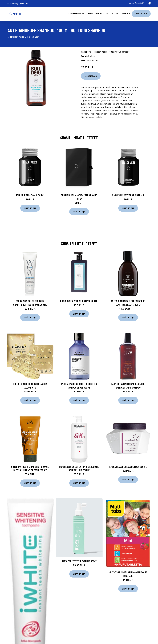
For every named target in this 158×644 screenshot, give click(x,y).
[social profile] (27, 3)
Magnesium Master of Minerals (128, 195)
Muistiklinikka (76, 14)
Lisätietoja (91, 76)
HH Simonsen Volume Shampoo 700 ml (79, 301)
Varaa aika (141, 14)
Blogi (115, 14)
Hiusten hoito (17, 37)
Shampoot (125, 52)
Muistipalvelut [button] (97, 14)
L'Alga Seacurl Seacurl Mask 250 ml (128, 467)
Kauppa (126, 14)
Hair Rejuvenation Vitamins (30, 195)
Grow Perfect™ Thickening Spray (79, 561)
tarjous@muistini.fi (136, 3)
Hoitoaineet (33, 37)
